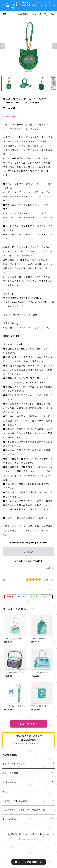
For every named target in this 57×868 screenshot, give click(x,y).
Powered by (28, 839)
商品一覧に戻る (29, 724)
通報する (50, 568)
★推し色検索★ (10, 819)
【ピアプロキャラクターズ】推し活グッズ (24, 810)
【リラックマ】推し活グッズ (17, 801)
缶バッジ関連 (9, 782)
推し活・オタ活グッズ (14, 764)
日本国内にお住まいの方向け (29, 561)
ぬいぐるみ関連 (10, 773)
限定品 (6, 792)
